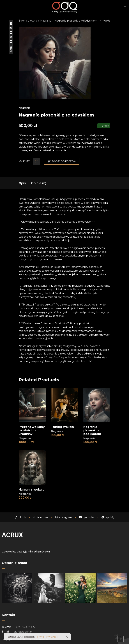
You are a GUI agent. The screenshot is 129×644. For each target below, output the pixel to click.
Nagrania (46, 21)
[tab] (22, 183)
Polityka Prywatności (47, 637)
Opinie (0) (39, 183)
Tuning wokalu (63, 427)
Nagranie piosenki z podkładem (92, 430)
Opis (22, 183)
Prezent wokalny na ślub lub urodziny (32, 430)
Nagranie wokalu (32, 490)
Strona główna (28, 21)
